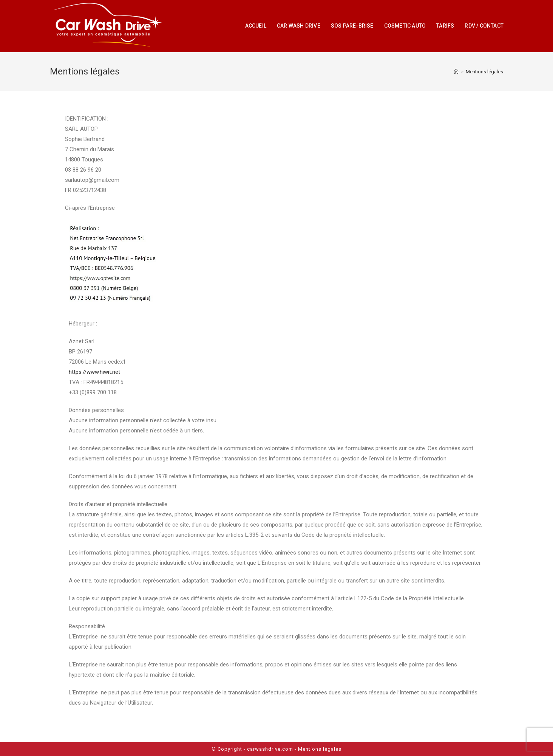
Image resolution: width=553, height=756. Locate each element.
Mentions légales (320, 749)
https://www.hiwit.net (94, 372)
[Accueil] (456, 72)
